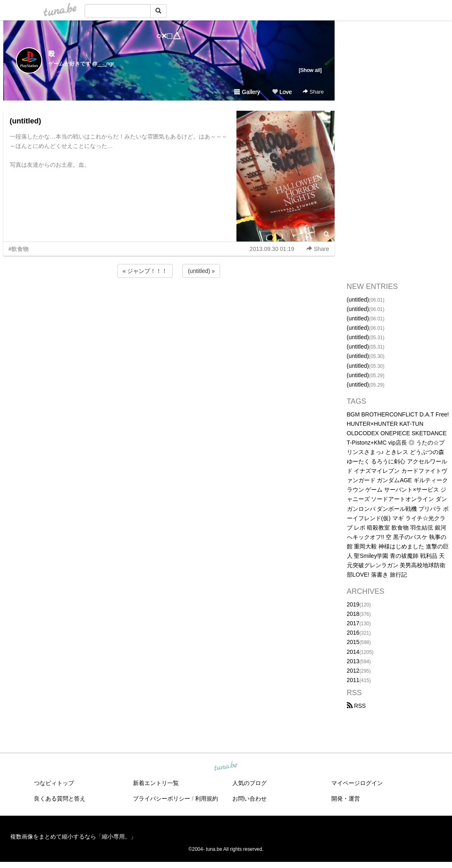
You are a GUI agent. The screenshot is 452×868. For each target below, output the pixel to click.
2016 (353, 633)
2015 (353, 642)
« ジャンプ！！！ (145, 271)
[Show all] (310, 70)
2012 (353, 671)
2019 (353, 604)
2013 (353, 661)
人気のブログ (250, 783)
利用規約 (207, 799)
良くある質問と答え (60, 799)
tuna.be (226, 767)
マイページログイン (357, 783)
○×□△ (169, 36)
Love (282, 92)
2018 (353, 614)
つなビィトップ (54, 783)
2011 (353, 680)
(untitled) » (201, 271)
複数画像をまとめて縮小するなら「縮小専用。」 (73, 837)
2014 (353, 652)
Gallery (247, 92)
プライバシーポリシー (162, 799)
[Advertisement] (169, 302)
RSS (356, 706)
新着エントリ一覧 (156, 783)
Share (313, 92)
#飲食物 (19, 249)
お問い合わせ (250, 799)
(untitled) (26, 121)
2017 (353, 623)
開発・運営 (346, 799)
